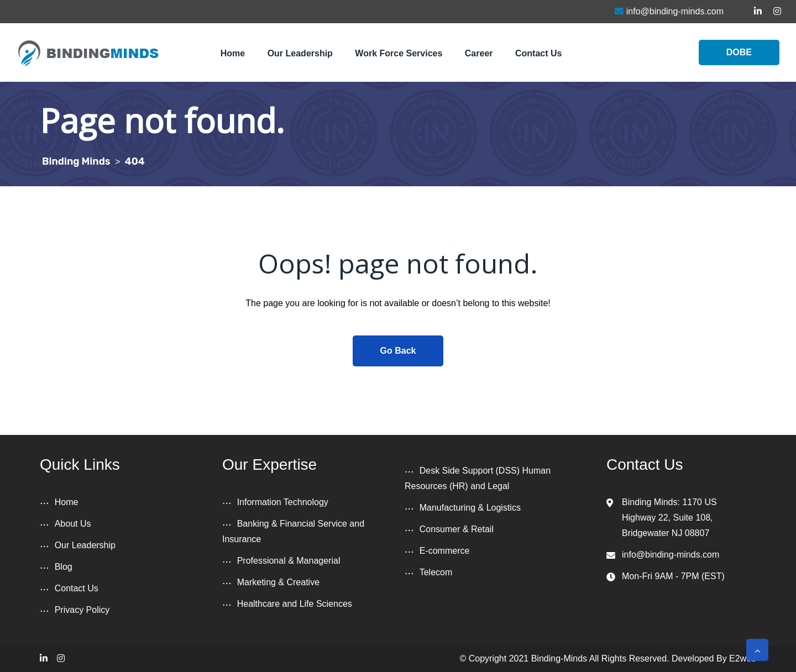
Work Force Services (399, 53)
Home (233, 53)
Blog (64, 567)
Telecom (436, 572)
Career (479, 53)
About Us (73, 524)
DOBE (739, 52)
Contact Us (538, 53)
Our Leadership (300, 53)
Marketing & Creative (278, 582)
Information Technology (283, 502)
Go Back (398, 351)
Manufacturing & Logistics (470, 508)
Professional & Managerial (289, 561)
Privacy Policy (82, 610)
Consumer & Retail (457, 529)
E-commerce (445, 551)
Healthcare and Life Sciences (295, 604)
